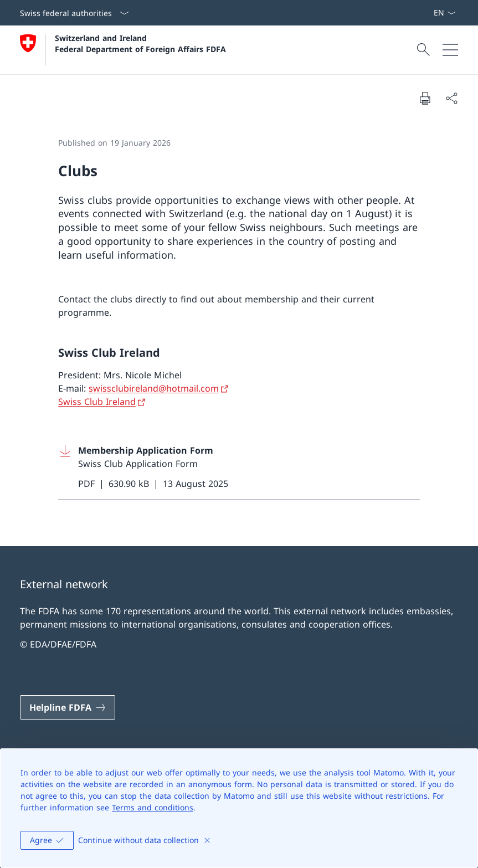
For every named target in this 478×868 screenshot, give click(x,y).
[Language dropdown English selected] (444, 13)
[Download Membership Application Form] (239, 467)
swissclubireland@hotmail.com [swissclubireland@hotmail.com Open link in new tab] (154, 388)
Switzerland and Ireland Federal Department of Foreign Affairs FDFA (140, 43)
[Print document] (425, 98)
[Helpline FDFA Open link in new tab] (68, 707)
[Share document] (451, 98)
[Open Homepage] (123, 50)
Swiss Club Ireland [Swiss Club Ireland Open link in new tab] (97, 402)
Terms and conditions (153, 807)
